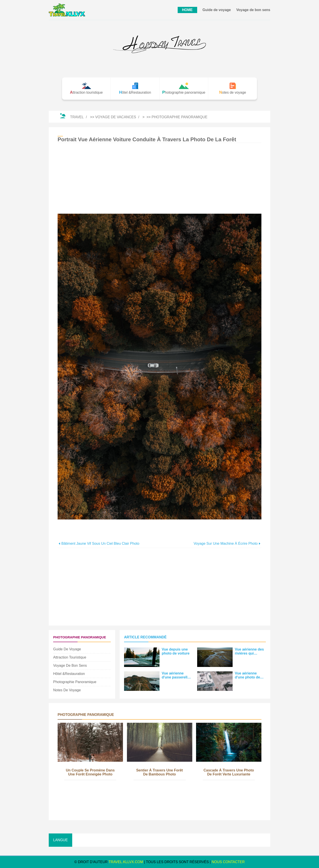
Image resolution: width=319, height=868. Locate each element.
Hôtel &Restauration (69, 674)
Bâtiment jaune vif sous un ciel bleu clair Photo (100, 543)
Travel (77, 117)
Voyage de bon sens (253, 10)
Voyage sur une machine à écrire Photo (226, 543)
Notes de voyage (67, 690)
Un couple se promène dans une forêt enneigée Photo (90, 772)
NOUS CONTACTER (228, 862)
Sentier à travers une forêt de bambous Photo (160, 772)
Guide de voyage (217, 10)
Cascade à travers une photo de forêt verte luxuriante (229, 772)
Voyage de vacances (116, 117)
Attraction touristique (70, 657)
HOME (187, 10)
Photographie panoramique (179, 117)
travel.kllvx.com (126, 862)
